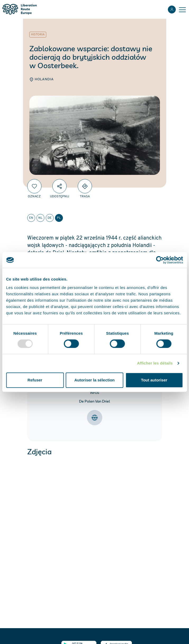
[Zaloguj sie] (172, 10)
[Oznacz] (34, 186)
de (50, 218)
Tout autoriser (154, 380)
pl (59, 218)
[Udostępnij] (59, 186)
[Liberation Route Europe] (19, 9)
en (31, 218)
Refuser (35, 380)
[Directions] (85, 186)
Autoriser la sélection (94, 380)
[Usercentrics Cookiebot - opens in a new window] (160, 260)
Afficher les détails (155, 363)
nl (40, 218)
